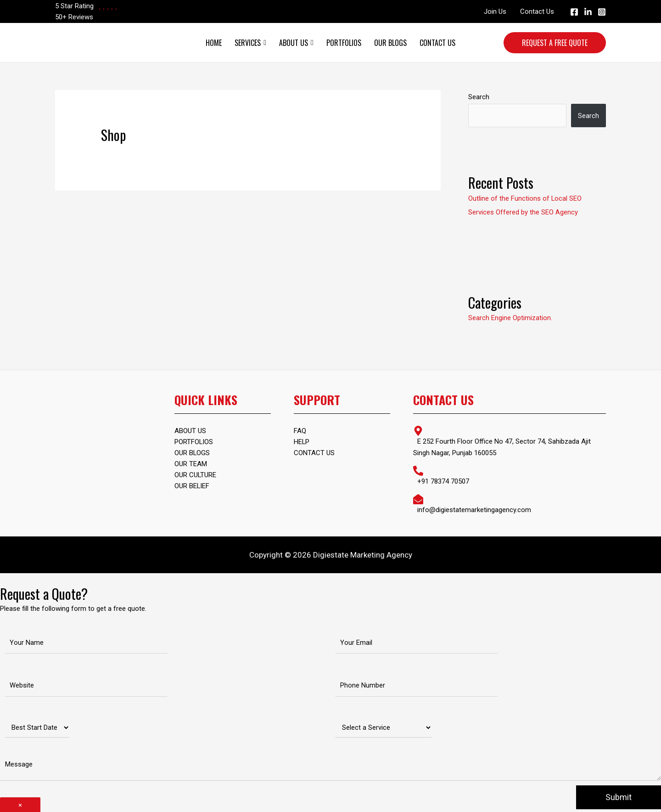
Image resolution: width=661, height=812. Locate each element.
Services (250, 43)
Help (302, 442)
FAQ (300, 431)
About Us (296, 43)
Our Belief (192, 486)
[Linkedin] (588, 12)
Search (479, 97)
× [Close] (20, 804)
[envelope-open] (510, 502)
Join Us (495, 11)
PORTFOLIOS (194, 442)
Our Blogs (390, 43)
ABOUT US (190, 431)
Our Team (191, 464)
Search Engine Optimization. (510, 317)
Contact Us (537, 11)
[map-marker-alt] (510, 441)
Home (214, 43)
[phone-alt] (510, 474)
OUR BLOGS (192, 453)
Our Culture (196, 475)
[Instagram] (602, 12)
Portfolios (344, 43)
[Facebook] (574, 12)
